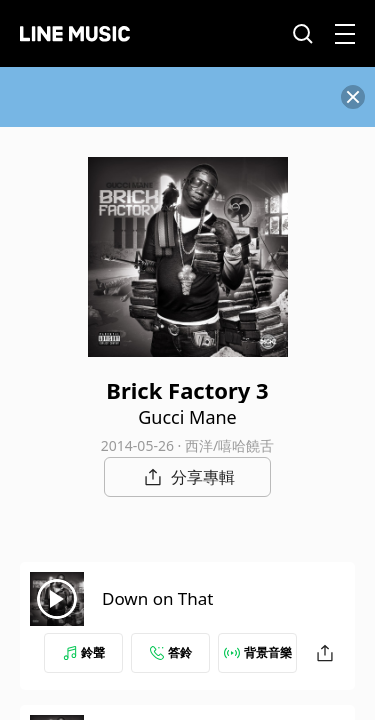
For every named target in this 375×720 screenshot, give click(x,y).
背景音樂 (258, 652)
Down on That (158, 598)
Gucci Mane (187, 417)
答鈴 (171, 652)
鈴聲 (84, 652)
